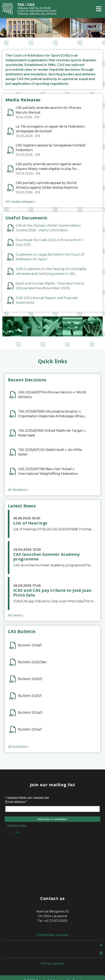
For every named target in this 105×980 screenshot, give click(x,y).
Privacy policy (53, 963)
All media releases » (21, 202)
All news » (16, 615)
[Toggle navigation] (99, 9)
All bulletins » (18, 747)
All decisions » (18, 490)
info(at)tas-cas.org (52, 935)
